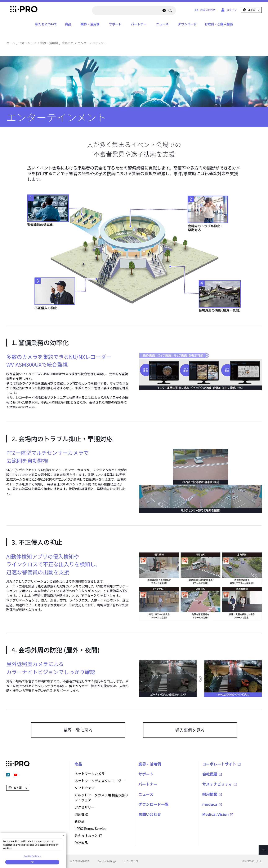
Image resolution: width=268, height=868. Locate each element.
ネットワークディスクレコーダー (100, 781)
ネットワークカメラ (90, 774)
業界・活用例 (90, 24)
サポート (115, 24)
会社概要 (210, 774)
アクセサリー (84, 807)
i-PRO (18, 10)
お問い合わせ (150, 814)
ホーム (11, 43)
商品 (68, 24)
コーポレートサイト (219, 764)
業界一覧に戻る (78, 730)
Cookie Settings (107, 861)
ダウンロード (187, 24)
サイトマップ (131, 861)
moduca (210, 804)
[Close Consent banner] (64, 835)
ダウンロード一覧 (153, 804)
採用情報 (210, 794)
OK (32, 862)
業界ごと (68, 43)
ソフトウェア (85, 788)
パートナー (139, 24)
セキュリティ (28, 43)
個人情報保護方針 (80, 861)
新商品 (80, 821)
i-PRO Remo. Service (90, 828)
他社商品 (81, 843)
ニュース (162, 24)
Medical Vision (215, 814)
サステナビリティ (217, 784)
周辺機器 (81, 814)
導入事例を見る (190, 730)
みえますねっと (86, 836)
